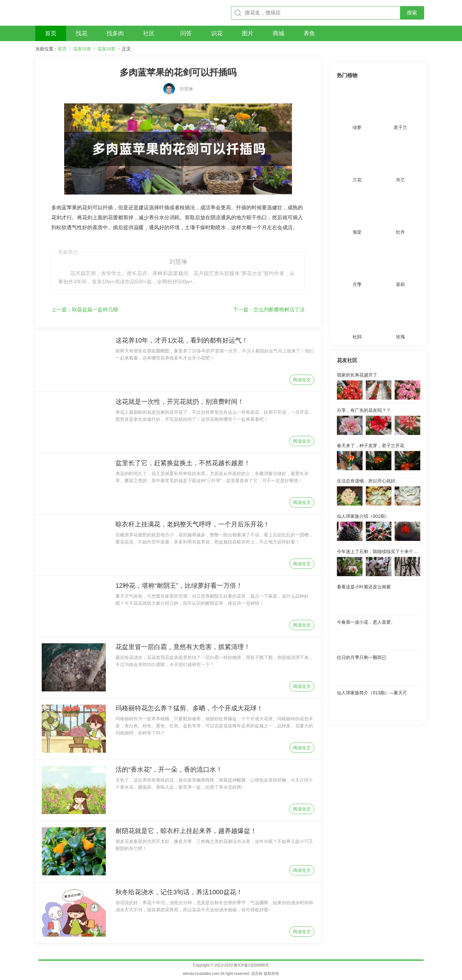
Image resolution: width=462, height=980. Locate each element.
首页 (62, 49)
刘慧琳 (186, 89)
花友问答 (82, 49)
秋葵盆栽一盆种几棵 (85, 310)
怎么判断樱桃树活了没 (269, 310)
